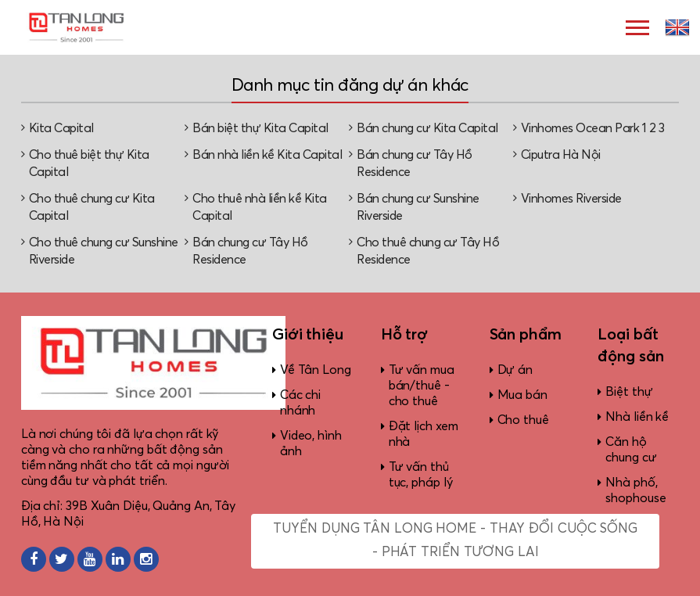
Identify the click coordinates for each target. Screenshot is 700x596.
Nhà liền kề (637, 417)
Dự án (515, 370)
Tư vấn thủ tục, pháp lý (421, 475)
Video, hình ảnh (311, 443)
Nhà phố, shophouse (635, 490)
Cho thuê (523, 420)
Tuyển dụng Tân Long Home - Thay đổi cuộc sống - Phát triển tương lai (455, 541)
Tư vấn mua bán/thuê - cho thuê (422, 386)
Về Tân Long (316, 370)
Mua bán (522, 395)
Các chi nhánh (300, 403)
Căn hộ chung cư (631, 450)
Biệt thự (629, 392)
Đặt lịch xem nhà (424, 434)
